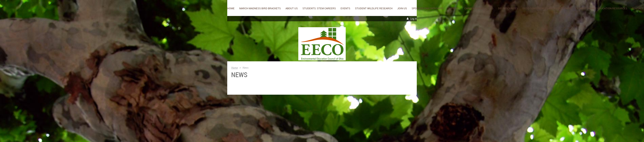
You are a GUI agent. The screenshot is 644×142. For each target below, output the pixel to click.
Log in (414, 19)
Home (234, 68)
